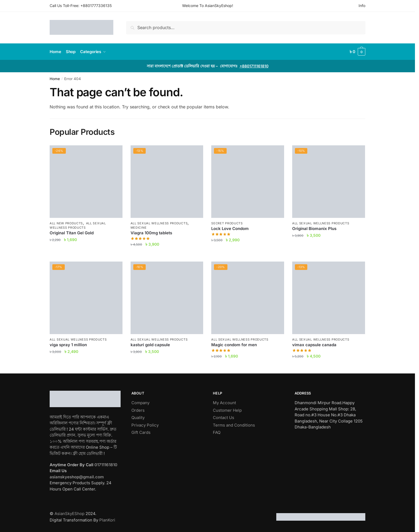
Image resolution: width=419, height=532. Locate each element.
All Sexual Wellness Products (78, 225)
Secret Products (227, 223)
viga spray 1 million (68, 345)
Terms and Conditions (234, 425)
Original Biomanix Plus (314, 229)
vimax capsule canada (314, 345)
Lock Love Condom (230, 229)
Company (140, 403)
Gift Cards (141, 432)
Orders (138, 410)
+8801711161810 (254, 66)
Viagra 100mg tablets (151, 233)
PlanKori (107, 520)
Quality (138, 418)
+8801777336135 (96, 6)
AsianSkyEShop (69, 514)
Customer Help (227, 410)
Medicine (139, 228)
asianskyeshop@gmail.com (77, 477)
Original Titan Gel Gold (72, 233)
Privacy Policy (145, 425)
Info (362, 6)
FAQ (217, 432)
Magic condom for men (234, 345)
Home (55, 79)
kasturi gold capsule (150, 345)
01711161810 (106, 465)
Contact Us (224, 418)
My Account (224, 403)
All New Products (66, 223)
